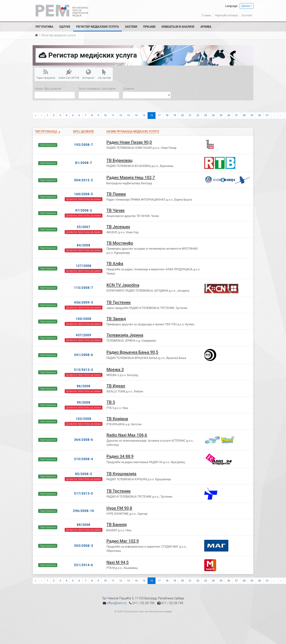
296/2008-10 (84, 511)
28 (244, 115)
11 (113, 115)
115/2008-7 (84, 288)
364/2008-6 (84, 440)
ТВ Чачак (116, 210)
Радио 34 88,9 (120, 456)
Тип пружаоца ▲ (48, 131)
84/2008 (84, 245)
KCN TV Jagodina (123, 285)
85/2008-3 (84, 474)
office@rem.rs (117, 603)
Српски (246, 6)
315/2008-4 (84, 459)
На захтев (104, 74)
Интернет (89, 74)
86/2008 (84, 386)
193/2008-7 (84, 145)
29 (252, 115)
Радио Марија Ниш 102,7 (131, 177)
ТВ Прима (116, 194)
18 (167, 115)
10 (105, 115)
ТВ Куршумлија (121, 474)
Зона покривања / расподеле (97, 89)
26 (229, 115)
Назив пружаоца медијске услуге (133, 131)
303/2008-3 (84, 546)
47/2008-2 (84, 210)
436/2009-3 (84, 302)
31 (267, 115)
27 (236, 115)
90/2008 (84, 402)
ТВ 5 (111, 402)
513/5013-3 (84, 370)
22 (198, 115)
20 (182, 115)
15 (144, 115)
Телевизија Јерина (125, 335)
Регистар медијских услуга (97, 27)
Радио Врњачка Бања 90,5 (132, 352)
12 (121, 115)
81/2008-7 (84, 163)
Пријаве (149, 27)
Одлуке (65, 27)
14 (136, 115)
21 (190, 115)
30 (260, 115)
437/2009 (84, 335)
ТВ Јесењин (118, 227)
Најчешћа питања (226, 15)
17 (159, 115)
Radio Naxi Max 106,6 (127, 435)
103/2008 (84, 419)
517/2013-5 (84, 494)
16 (152, 115)
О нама (206, 15)
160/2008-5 (84, 194)
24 (213, 115)
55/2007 (84, 227)
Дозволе (128, 89)
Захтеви (131, 27)
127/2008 (84, 266)
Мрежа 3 (115, 370)
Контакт (247, 15)
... (275, 115)
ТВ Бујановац (119, 160)
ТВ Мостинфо (120, 243)
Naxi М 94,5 (117, 562)
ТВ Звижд (116, 319)
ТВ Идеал (116, 386)
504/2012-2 (84, 180)
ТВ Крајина (117, 419)
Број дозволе (83, 131)
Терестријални (46, 74)
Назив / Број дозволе (48, 89)
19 (175, 115)
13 (128, 115)
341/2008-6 (84, 355)
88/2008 (84, 525)
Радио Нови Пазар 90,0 (129, 142)
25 (221, 115)
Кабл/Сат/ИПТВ (69, 74)
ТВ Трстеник (119, 302)
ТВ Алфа (115, 264)
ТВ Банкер (117, 524)
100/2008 (84, 319)
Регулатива (44, 27)
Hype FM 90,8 (119, 508)
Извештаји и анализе (178, 27)
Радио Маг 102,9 (123, 541)
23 (206, 115)
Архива (206, 27)
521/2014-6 (84, 565)
